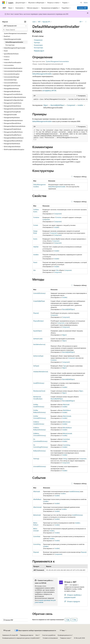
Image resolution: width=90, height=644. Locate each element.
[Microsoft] (4, 3)
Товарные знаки (65, 638)
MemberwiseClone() (39, 391)
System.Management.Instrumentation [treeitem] (15, 33)
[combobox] (15, 26)
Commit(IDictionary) (39, 293)
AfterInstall (66, 404)
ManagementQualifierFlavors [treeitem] (13, 135)
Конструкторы (38, 48)
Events (35, 239)
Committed (66, 439)
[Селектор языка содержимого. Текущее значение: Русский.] (7, 630)
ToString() (36, 459)
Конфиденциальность (65, 635)
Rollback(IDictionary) (39, 451)
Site (34, 270)
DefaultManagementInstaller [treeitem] (14, 42)
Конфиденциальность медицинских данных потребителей (21, 638)
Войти (86, 3)
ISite (57, 270)
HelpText (36, 247)
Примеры (37, 42)
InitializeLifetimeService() (41, 372)
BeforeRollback (67, 428)
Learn (34, 22)
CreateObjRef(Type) (39, 301)
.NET (39, 22)
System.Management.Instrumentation (57, 61)
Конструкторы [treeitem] (10, 45)
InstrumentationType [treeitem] (10, 80)
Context (36, 225)
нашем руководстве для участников (45, 601)
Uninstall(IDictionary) (40, 466)
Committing (66, 445)
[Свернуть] (25, 22)
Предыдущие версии (27, 635)
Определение (38, 40)
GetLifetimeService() (39, 344)
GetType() (36, 366)
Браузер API (46, 22)
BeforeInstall (66, 422)
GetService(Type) (38, 356)
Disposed (36, 552)
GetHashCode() (38, 339)
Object (46, 105)
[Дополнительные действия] (86, 22)
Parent (35, 262)
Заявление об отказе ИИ (10, 635)
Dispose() (36, 313)
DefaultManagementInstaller (42, 74)
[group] (60, 99)
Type (65, 366)
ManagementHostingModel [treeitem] (12, 112)
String (65, 459)
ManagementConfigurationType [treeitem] (14, 100)
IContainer (58, 217)
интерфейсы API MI (49, 90)
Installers (36, 255)
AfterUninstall (67, 416)
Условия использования (50, 638)
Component (71, 105)
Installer (80, 105)
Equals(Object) (38, 331)
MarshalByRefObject (57, 105)
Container (36, 217)
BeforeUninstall (67, 433)
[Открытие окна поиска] (81, 3)
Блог (37, 635)
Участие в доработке (49, 635)
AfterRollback (67, 410)
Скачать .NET (82, 8)
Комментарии (38, 45)
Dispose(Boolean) (38, 321)
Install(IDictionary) (39, 383)
